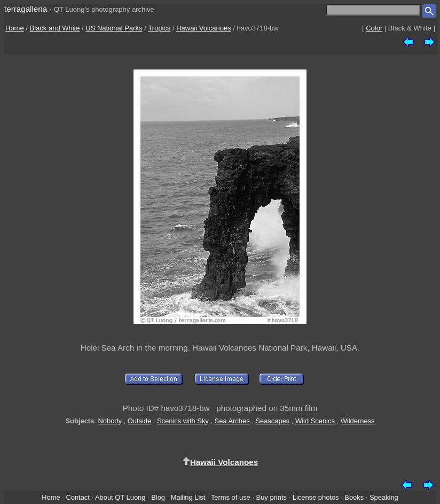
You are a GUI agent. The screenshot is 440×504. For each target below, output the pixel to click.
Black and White (55, 28)
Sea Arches (232, 421)
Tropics (159, 28)
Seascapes (272, 421)
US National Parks (114, 28)
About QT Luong (120, 497)
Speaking (384, 497)
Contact (77, 497)
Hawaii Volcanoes (204, 28)
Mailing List (188, 497)
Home (15, 28)
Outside (139, 421)
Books (354, 497)
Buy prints (272, 497)
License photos (316, 497)
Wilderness (358, 421)
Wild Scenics (315, 421)
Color (374, 28)
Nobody (110, 421)
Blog (158, 497)
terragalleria (26, 9)
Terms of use (231, 497)
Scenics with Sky (183, 421)
